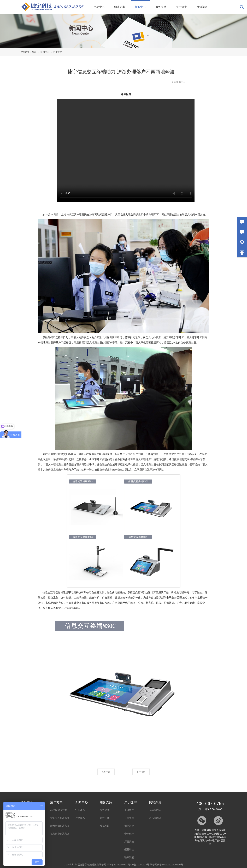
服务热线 (105, 810)
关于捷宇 (181, 7)
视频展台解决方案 (60, 834)
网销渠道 (202, 7)
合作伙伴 (129, 834)
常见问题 (105, 826)
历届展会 (129, 842)
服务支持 (161, 7)
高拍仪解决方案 (59, 810)
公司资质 (129, 818)
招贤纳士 (129, 849)
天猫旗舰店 (155, 810)
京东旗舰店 (155, 818)
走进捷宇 (129, 810)
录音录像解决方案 (60, 826)
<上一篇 (106, 772)
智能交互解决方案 (60, 818)
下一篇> (141, 772)
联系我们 (129, 857)
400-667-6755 (69, 7)
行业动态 (58, 52)
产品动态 (80, 818)
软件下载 (105, 818)
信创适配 (129, 826)
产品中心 (99, 7)
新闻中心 (142, 4)
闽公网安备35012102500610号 (166, 865)
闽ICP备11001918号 (138, 865)
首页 (34, 52)
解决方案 (120, 7)
